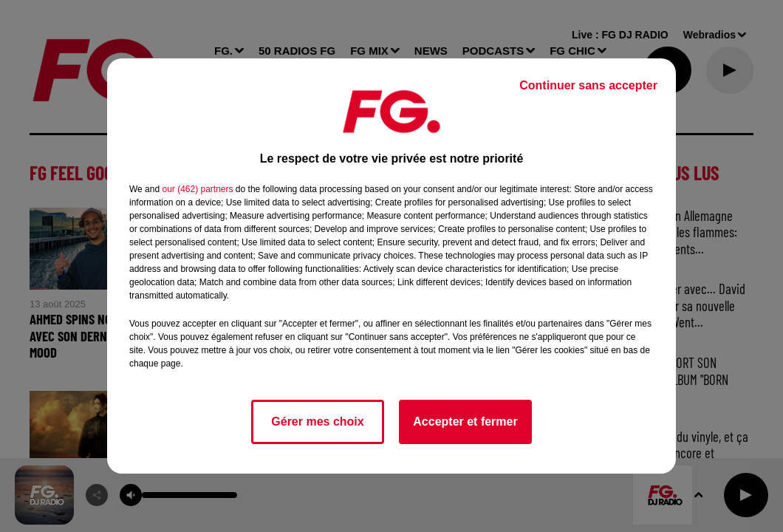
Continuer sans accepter (588, 85)
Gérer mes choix (317, 422)
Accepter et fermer (465, 422)
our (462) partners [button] (197, 189)
